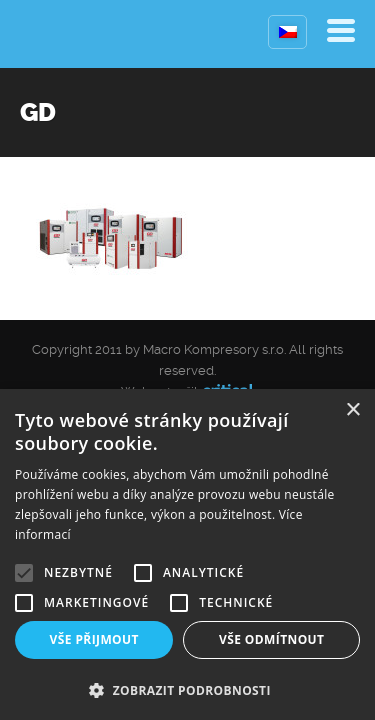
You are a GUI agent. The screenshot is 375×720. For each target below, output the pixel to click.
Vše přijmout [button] (94, 639)
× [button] (352, 410)
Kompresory (67, 34)
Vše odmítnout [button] (271, 639)
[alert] (187, 554)
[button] (187, 688)
